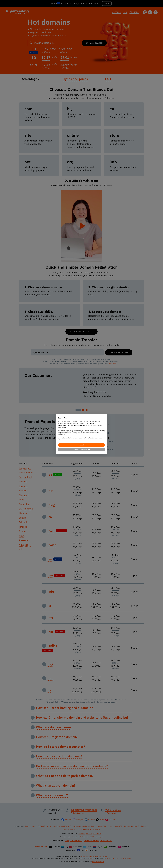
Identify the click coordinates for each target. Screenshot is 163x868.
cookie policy (62, 427)
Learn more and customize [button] (81, 450)
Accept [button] (81, 445)
